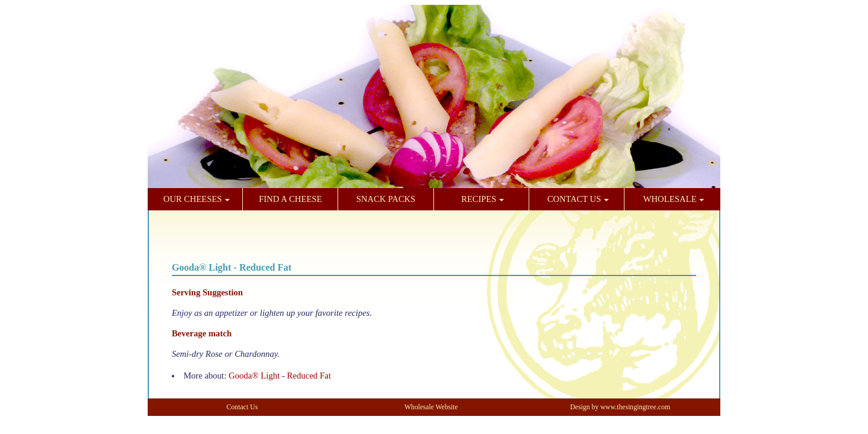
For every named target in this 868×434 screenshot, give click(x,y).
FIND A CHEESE (290, 199)
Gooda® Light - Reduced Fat (280, 376)
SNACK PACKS (386, 199)
